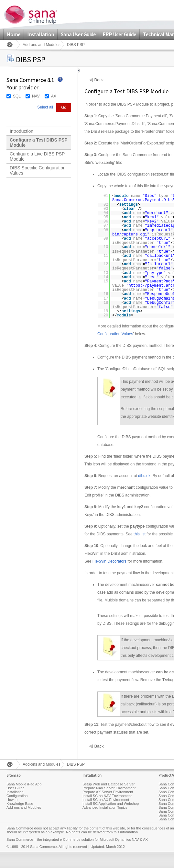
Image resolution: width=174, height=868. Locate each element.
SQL (17, 96)
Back (99, 80)
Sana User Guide (78, 34)
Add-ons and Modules (42, 45)
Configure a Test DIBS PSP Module (39, 143)
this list (140, 534)
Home (14, 34)
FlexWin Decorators (109, 561)
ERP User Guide (119, 34)
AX (54, 96)
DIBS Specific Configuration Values (38, 170)
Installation (41, 34)
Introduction (22, 131)
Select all (45, 107)
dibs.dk (144, 476)
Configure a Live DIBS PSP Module (37, 156)
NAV (36, 96)
